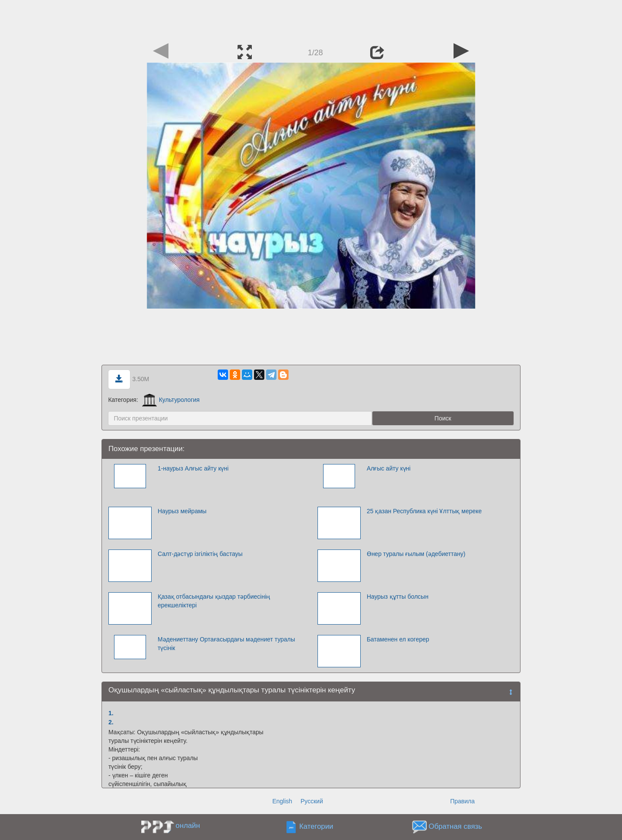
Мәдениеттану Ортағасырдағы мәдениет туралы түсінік (226, 644)
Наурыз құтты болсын (398, 597)
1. (111, 713)
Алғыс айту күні (389, 468)
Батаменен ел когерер (398, 639)
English (282, 801)
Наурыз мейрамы (182, 511)
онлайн (188, 826)
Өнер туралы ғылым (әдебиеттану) (416, 554)
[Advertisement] (311, 19)
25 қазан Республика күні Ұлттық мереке (424, 511)
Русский (312, 801)
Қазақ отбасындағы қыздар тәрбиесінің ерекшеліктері (214, 601)
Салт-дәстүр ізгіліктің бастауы (200, 554)
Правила (462, 801)
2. (111, 722)
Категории (316, 827)
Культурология (171, 400)
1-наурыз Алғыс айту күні (193, 468)
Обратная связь (455, 827)
